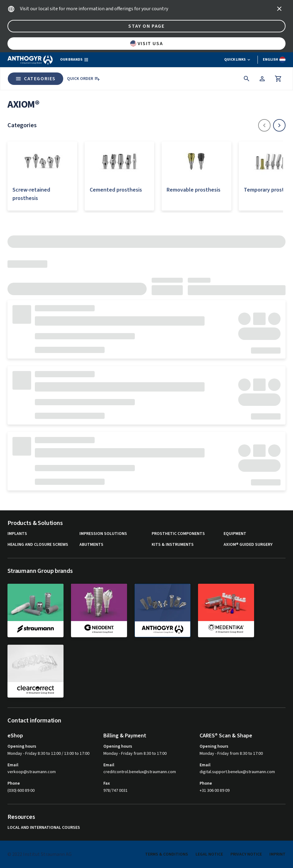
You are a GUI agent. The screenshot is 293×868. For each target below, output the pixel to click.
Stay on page (146, 26)
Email (13, 765)
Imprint (277, 854)
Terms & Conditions (167, 854)
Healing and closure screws (38, 545)
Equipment (235, 534)
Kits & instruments (173, 545)
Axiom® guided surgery (248, 545)
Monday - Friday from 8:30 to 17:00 (135, 754)
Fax (107, 783)
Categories (35, 79)
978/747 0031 (116, 791)
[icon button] (279, 9)
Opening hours (22, 746)
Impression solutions (103, 534)
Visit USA (146, 44)
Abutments (91, 545)
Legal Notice (209, 854)
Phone (14, 783)
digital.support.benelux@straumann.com (237, 772)
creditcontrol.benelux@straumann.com (140, 772)
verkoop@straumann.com (32, 772)
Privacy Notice (246, 854)
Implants (17, 534)
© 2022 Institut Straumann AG (40, 854)
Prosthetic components (178, 534)
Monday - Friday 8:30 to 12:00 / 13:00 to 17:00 (48, 754)
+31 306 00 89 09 (215, 791)
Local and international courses (44, 828)
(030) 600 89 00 (21, 791)
